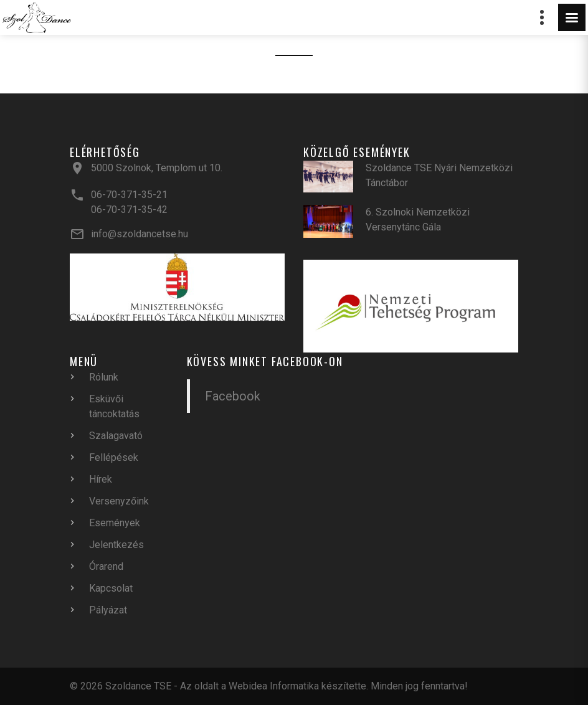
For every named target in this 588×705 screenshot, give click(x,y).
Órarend (106, 566)
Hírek (101, 479)
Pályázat (108, 610)
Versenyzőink (119, 501)
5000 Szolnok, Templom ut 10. (157, 168)
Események (115, 523)
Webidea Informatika (274, 686)
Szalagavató (116, 436)
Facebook (233, 396)
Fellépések (114, 457)
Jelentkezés (116, 545)
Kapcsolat (111, 588)
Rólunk (104, 377)
